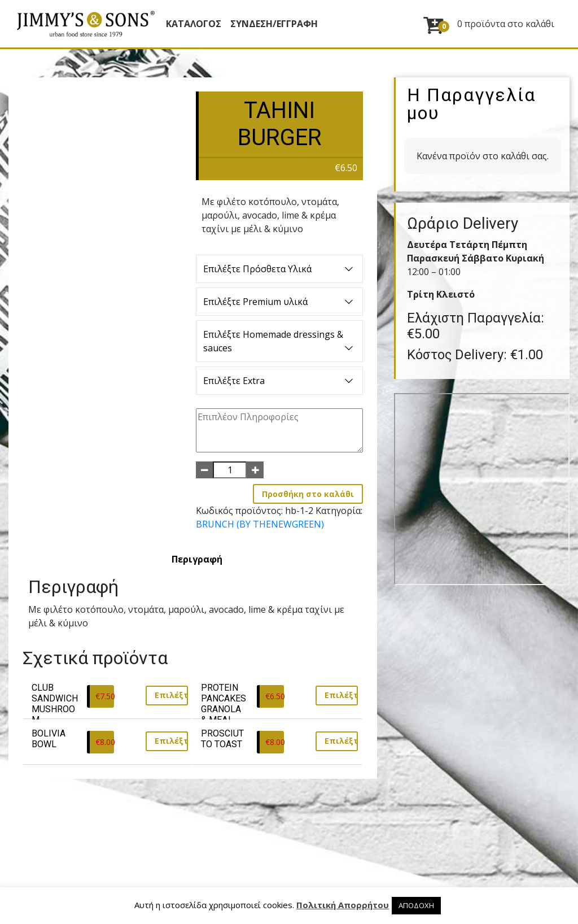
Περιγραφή (197, 559)
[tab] (197, 559)
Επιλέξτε (171, 695)
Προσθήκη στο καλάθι (308, 494)
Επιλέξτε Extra (279, 381)
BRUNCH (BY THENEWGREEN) (260, 524)
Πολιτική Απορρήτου (343, 905)
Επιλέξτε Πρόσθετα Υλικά (279, 269)
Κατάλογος (194, 24)
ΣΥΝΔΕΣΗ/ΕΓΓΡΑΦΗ (274, 24)
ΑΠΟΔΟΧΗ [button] (416, 905)
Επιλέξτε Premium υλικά (279, 302)
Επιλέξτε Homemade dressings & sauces (279, 341)
